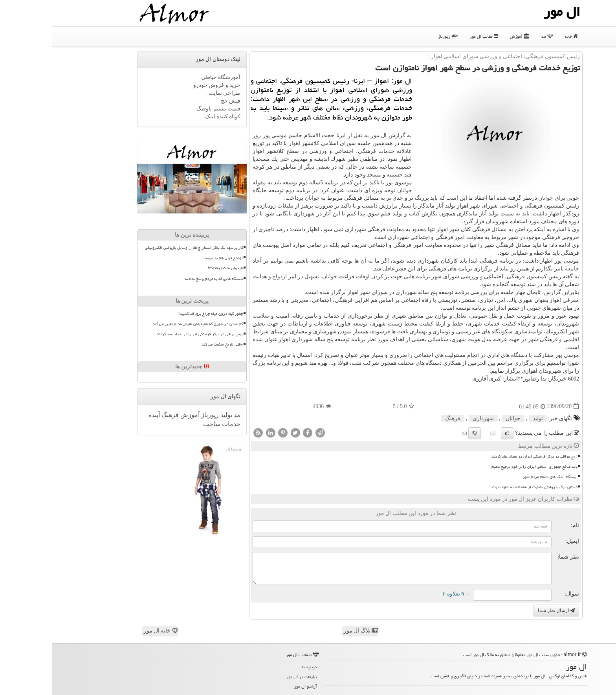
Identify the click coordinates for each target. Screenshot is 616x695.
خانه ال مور (109, 631)
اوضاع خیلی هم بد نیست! (171, 258)
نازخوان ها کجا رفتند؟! (173, 268)
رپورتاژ (396, 36)
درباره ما (258, 667)
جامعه (520, 269)
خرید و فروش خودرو (165, 85)
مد (495, 36)
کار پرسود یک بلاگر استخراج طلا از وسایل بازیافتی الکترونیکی (142, 248)
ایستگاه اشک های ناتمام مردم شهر (498, 477)
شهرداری (431, 418)
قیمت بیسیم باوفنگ (167, 109)
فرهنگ (401, 418)
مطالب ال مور (432, 36)
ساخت (160, 424)
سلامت (209, 316)
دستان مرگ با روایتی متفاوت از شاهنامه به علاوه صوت (483, 487)
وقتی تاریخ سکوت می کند (170, 344)
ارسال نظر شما (504, 610)
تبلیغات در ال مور (250, 677)
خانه (520, 36)
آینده (102, 415)
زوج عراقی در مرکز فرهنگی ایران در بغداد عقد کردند (483, 456)
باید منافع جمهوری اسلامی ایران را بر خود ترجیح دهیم (483, 467)
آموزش (468, 36)
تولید (486, 418)
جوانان (353, 190)
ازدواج (228, 277)
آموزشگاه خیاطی (169, 77)
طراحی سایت (173, 93)
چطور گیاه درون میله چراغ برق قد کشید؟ (159, 314)
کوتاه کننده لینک (171, 117)
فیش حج (179, 101)
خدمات (179, 424)
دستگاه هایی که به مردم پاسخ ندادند (162, 279)
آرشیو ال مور (254, 686)
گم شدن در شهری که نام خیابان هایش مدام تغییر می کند (146, 324)
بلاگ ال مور (309, 631)
